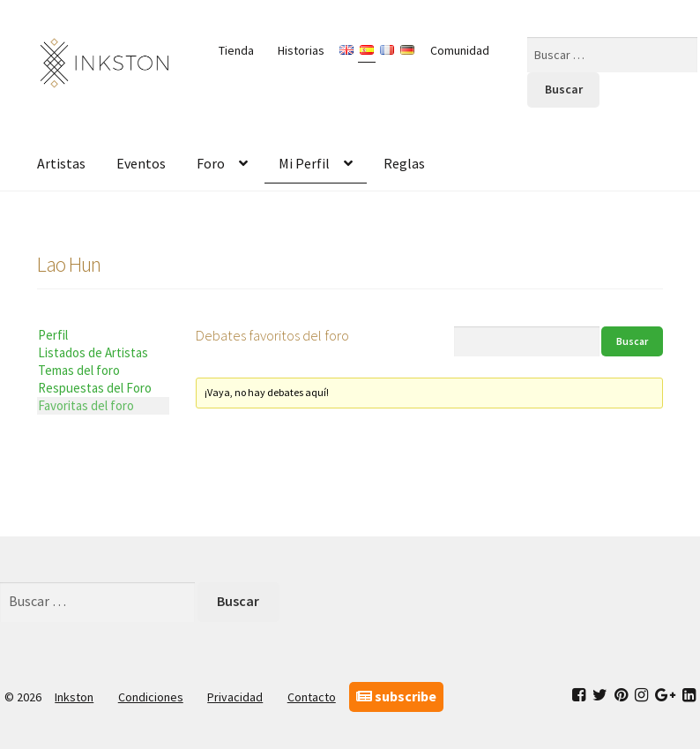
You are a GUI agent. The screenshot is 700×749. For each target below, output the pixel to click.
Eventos (141, 163)
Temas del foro (79, 370)
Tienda (236, 50)
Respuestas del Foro (95, 388)
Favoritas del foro (86, 405)
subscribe (396, 696)
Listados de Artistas (93, 352)
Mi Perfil (304, 163)
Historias (301, 50)
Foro (211, 163)
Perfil (53, 335)
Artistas (61, 163)
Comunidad (460, 50)
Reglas (404, 163)
